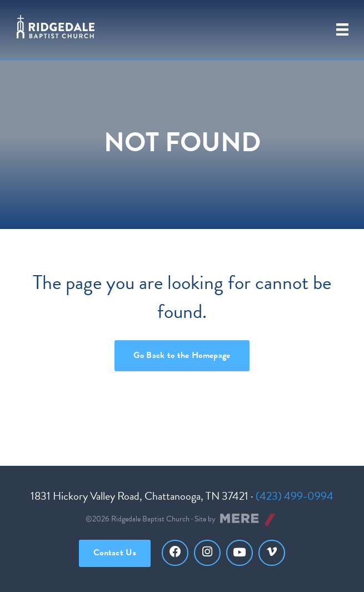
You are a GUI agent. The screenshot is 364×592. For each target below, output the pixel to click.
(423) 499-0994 (295, 496)
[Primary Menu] (342, 29)
